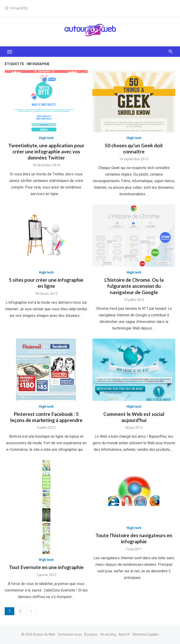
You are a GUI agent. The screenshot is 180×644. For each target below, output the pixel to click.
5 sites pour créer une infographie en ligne (46, 283)
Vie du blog (108, 634)
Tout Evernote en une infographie (46, 567)
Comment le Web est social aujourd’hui (134, 417)
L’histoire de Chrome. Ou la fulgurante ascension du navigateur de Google (134, 286)
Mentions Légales (146, 634)
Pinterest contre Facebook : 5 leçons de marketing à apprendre (46, 417)
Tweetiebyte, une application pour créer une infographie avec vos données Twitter (46, 152)
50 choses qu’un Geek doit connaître (134, 148)
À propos (91, 634)
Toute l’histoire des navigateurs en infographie (134, 538)
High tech (46, 138)
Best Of (124, 634)
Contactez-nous (70, 634)
